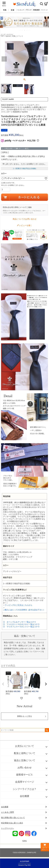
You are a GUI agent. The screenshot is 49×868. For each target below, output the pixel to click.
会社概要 (25, 796)
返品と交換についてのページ (30, 651)
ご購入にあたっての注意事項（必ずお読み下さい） (24, 610)
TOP (2, 36)
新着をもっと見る (25, 716)
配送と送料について (25, 753)
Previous (3, 24)
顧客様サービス (25, 775)
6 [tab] (28, 30)
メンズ (3, 35)
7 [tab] (30, 30)
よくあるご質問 (7, 812)
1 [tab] (19, 30)
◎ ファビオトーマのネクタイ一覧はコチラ (21, 624)
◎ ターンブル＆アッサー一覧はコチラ (19, 622)
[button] (3, 684)
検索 (41, 4)
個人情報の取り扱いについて (13, 818)
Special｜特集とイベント (14, 36)
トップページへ (7, 828)
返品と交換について (25, 760)
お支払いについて (25, 746)
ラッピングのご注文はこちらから (19, 605)
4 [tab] (25, 30)
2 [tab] (21, 30)
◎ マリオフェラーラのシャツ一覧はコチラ (21, 627)
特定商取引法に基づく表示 (12, 823)
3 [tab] (23, 30)
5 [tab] (27, 30)
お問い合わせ (25, 768)
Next (46, 24)
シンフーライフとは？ (25, 789)
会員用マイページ (25, 782)
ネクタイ (10, 35)
